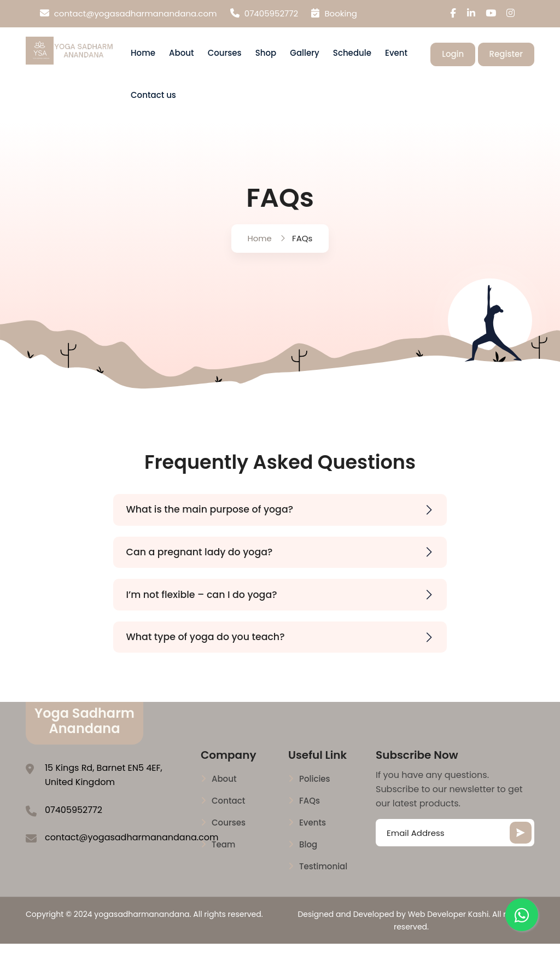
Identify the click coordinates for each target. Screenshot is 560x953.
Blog (308, 855)
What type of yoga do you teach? (285, 646)
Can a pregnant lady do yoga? (285, 559)
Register (506, 57)
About (182, 56)
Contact (228, 811)
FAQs (310, 811)
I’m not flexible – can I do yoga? (285, 603)
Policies (315, 789)
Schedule (352, 56)
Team (223, 855)
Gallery (304, 56)
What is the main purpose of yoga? (285, 516)
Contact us (153, 98)
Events (313, 833)
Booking (334, 13)
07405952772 (264, 13)
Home (143, 56)
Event (396, 56)
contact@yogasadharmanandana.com (129, 13)
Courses (225, 56)
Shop (266, 56)
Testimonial (323, 876)
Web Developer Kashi (448, 924)
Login (453, 57)
